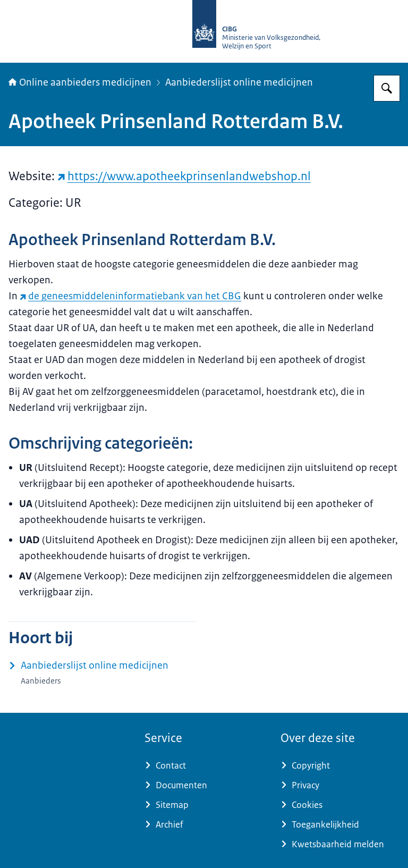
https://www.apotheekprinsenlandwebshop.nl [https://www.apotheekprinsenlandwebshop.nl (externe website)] (184, 176)
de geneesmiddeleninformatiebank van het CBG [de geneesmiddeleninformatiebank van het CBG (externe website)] (130, 296)
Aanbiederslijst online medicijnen (239, 82)
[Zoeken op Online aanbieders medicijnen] (387, 88)
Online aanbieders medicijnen (80, 82)
